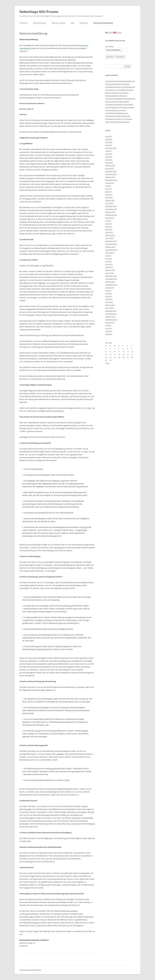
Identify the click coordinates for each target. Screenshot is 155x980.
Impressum (84, 23)
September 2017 (111, 180)
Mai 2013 (109, 331)
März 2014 (109, 302)
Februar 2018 (110, 165)
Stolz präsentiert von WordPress (30, 970)
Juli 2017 (108, 186)
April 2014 (109, 299)
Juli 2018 (108, 151)
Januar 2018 (110, 168)
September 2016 (111, 215)
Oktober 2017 (110, 177)
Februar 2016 (110, 235)
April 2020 (109, 142)
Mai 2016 (109, 227)
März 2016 (109, 232)
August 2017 (110, 183)
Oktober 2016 (110, 212)
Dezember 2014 (111, 276)
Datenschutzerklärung (103, 23)
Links (72, 23)
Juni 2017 (109, 189)
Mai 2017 (109, 192)
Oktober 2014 (110, 282)
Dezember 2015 (111, 241)
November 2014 (111, 279)
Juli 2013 (108, 325)
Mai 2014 (109, 296)
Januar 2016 (110, 238)
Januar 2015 (110, 273)
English (110, 33)
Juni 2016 (109, 224)
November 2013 (111, 314)
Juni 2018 (109, 154)
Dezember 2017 (111, 171)
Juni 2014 (109, 293)
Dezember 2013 (111, 311)
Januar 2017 (110, 203)
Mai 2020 (109, 139)
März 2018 (109, 163)
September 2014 (111, 285)
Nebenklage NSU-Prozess (39, 12)
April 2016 (109, 229)
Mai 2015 (109, 261)
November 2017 (111, 174)
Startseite (23, 23)
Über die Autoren (58, 23)
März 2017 (109, 197)
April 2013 (109, 334)
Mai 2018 (109, 157)
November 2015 (111, 244)
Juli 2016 (108, 221)
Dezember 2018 (111, 148)
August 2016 (110, 218)
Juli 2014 (108, 290)
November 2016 (111, 209)
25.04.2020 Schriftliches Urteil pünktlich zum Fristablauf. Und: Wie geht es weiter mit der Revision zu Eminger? (120, 107)
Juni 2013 (109, 328)
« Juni (107, 363)
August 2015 (110, 253)
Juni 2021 (109, 136)
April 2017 (109, 195)
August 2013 (110, 322)
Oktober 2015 (110, 247)
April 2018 (109, 160)
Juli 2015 (108, 256)
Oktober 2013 (110, 317)
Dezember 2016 (111, 206)
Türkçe (118, 33)
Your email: (109, 47)
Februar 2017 (110, 200)
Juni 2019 (109, 145)
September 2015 (111, 250)
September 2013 (111, 320)
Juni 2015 (109, 259)
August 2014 (110, 288)
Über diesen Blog (40, 23)
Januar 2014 (110, 308)
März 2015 (109, 267)
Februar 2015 (110, 270)
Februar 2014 (110, 305)
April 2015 (109, 264)
